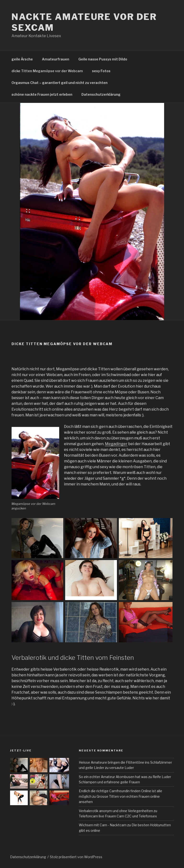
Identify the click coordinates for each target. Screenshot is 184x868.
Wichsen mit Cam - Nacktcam (103, 825)
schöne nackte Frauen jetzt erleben (42, 94)
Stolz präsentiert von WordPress (76, 857)
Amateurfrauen (56, 59)
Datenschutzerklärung (101, 94)
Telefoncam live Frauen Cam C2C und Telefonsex (118, 816)
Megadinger (116, 444)
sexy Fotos (101, 71)
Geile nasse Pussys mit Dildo (103, 59)
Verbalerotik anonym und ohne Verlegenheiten (116, 811)
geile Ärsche (22, 59)
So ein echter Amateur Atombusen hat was (113, 777)
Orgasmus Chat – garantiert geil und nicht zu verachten (60, 83)
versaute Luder (122, 768)
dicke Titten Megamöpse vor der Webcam (47, 71)
